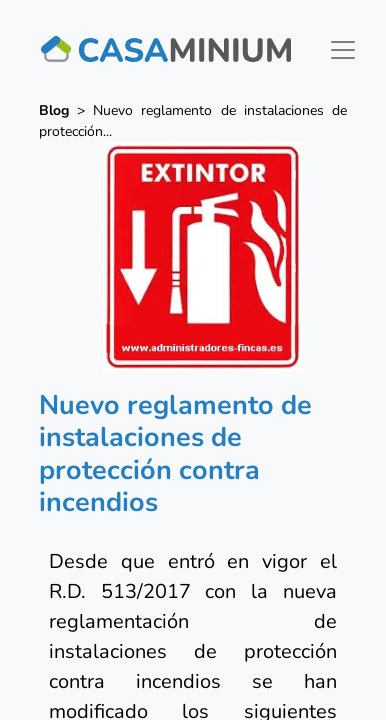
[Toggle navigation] (343, 50)
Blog (54, 110)
